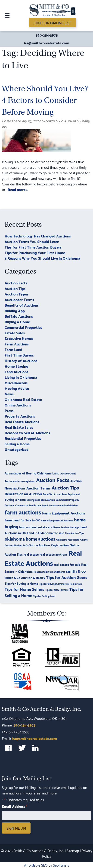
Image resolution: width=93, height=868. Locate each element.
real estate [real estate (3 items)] (31, 554)
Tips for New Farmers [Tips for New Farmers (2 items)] (57, 590)
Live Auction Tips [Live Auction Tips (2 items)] (74, 533)
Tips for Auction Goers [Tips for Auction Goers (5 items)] (67, 577)
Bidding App (15, 310)
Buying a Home (17, 322)
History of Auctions (21, 360)
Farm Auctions (17, 344)
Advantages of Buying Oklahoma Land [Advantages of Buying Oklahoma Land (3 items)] (32, 473)
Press (9, 410)
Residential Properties (23, 438)
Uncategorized (17, 449)
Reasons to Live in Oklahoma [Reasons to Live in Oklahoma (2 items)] (49, 572)
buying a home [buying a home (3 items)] (15, 499)
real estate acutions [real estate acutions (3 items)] (54, 554)
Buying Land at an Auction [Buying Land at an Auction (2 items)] (41, 500)
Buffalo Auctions (19, 316)
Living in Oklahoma (21, 377)
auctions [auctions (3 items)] (19, 488)
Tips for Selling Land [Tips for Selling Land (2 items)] (44, 596)
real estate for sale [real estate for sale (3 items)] (67, 564)
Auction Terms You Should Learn (32, 241)
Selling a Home (17, 444)
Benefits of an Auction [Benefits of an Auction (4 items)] (23, 494)
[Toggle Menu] (7, 15)
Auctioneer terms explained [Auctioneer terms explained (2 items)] (20, 481)
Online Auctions (18, 405)
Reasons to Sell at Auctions (27, 432)
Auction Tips (15, 288)
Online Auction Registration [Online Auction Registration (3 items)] (49, 545)
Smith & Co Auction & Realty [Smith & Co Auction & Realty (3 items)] (25, 577)
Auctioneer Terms (19, 299)
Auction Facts (16, 283)
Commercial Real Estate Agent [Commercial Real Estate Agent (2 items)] (32, 505)
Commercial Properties (23, 327)
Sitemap (73, 850)
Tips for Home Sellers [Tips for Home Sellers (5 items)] (24, 589)
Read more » (18, 189)
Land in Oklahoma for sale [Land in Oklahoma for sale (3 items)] (45, 533)
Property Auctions (20, 416)
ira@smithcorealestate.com (47, 43)
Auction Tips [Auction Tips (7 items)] (65, 487)
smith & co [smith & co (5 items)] (76, 571)
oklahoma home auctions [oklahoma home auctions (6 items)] (30, 539)
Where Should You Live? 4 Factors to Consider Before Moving (45, 100)
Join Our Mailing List (52, 23)
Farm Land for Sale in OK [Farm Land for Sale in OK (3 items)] (22, 520)
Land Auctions (16, 371)
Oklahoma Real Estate (23, 399)
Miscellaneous (16, 383)
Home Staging (16, 366)
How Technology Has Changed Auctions (38, 236)
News (9, 394)
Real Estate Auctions (22, 421)
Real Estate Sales (19, 427)
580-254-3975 (47, 35)
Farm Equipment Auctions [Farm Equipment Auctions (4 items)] (64, 513)
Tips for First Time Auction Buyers (33, 247)
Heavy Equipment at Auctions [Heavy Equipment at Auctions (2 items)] (57, 520)
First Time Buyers (19, 355)
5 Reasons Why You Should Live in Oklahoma (42, 258)
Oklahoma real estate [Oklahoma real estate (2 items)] (68, 539)
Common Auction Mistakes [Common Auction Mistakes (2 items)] (64, 505)
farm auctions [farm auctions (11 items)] (23, 512)
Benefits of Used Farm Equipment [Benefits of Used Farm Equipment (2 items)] (61, 494)
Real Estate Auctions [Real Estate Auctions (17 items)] (43, 558)
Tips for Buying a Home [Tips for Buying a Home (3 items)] (21, 583)
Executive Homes (19, 338)
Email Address (14, 806)
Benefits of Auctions (22, 305)
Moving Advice (17, 388)
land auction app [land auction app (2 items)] (70, 527)
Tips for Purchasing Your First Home (35, 252)
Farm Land (13, 349)
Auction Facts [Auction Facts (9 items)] (53, 480)
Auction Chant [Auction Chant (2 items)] (68, 473)
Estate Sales (15, 333)
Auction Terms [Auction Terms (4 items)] (39, 488)
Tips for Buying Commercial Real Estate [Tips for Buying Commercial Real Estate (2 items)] (60, 584)
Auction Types (17, 294)
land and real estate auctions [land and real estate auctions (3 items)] (40, 527)
